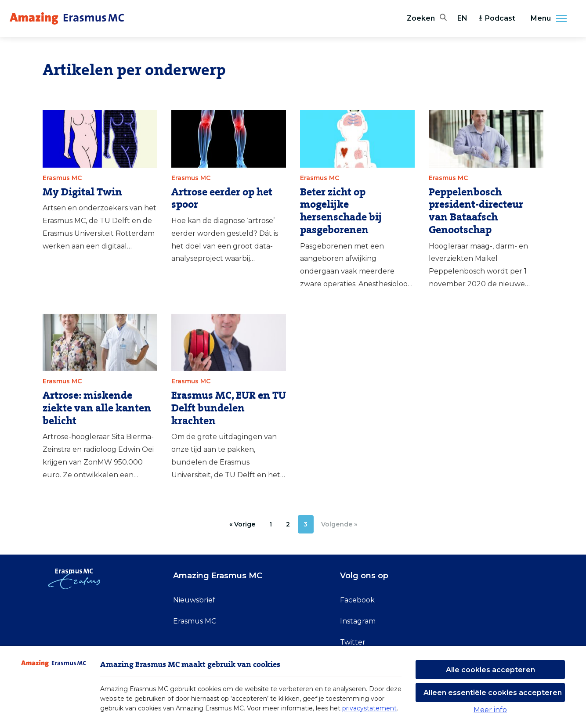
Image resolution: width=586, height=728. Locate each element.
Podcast (497, 18)
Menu (551, 18)
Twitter (353, 642)
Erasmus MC (195, 621)
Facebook (357, 600)
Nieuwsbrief (194, 600)
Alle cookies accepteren (490, 670)
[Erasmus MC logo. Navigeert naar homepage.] (67, 18)
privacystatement (369, 708)
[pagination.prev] (242, 524)
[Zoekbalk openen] (427, 18)
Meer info (490, 710)
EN (462, 18)
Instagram (358, 621)
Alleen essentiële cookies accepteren (493, 693)
